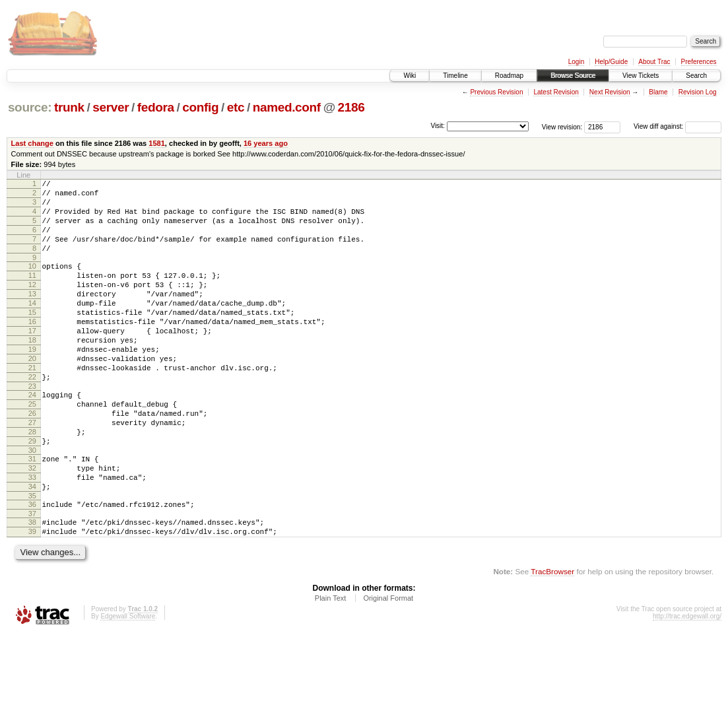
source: (30, 107)
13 (32, 316)
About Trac (654, 62)
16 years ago (266, 143)
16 (32, 349)
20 (32, 394)
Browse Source (573, 76)
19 (32, 383)
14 (32, 327)
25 (32, 448)
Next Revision (610, 92)
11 (32, 293)
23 (32, 428)
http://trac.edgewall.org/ (687, 684)
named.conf (287, 107)
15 (32, 338)
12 (32, 304)
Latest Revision (556, 92)
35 (32, 557)
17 (32, 360)
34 (32, 546)
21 (32, 405)
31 (32, 512)
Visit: (438, 126)
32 (32, 523)
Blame (658, 92)
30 (32, 504)
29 (32, 492)
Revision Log (698, 92)
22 (32, 417)
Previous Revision (496, 92)
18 (32, 372)
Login (576, 62)
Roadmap (509, 76)
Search (696, 76)
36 (32, 566)
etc (236, 107)
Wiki (410, 76)
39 (32, 597)
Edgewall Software (128, 684)
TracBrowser (552, 639)
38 (32, 585)
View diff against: (678, 126)
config (200, 107)
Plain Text (331, 665)
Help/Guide (611, 62)
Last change (32, 143)
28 (32, 481)
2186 (351, 107)
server (111, 107)
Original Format (388, 665)
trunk (69, 107)
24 (32, 436)
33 (32, 535)
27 (32, 470)
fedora (156, 107)
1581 (157, 143)
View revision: (562, 126)
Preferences (699, 62)
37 (32, 577)
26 (32, 459)
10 (32, 282)
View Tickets (641, 76)
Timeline (455, 76)
